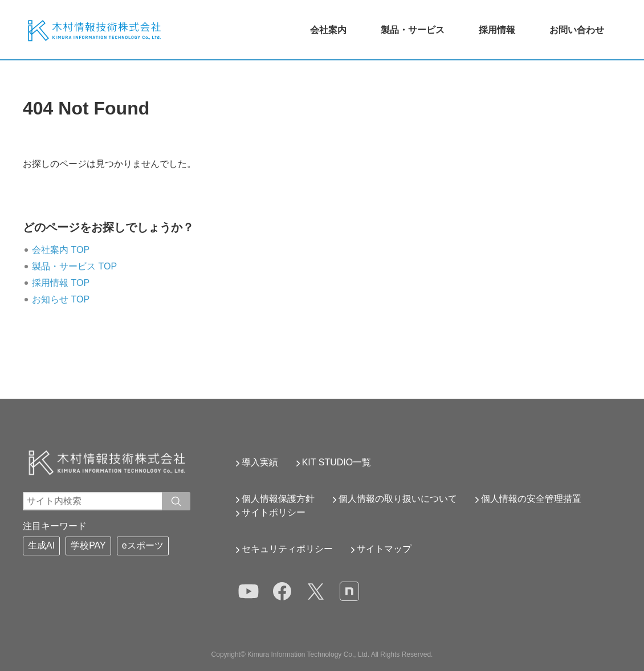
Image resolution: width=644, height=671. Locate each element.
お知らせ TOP (61, 299)
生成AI (41, 545)
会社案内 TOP (61, 250)
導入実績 (260, 462)
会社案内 (328, 30)
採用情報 (497, 30)
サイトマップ (384, 549)
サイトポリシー (274, 512)
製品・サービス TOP (74, 266)
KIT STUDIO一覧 (337, 462)
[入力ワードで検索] (176, 501)
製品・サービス (413, 30)
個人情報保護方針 (278, 499)
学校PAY (88, 545)
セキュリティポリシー (287, 549)
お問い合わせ (577, 30)
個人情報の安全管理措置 (531, 499)
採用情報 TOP (61, 283)
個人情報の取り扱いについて (398, 499)
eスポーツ (143, 545)
